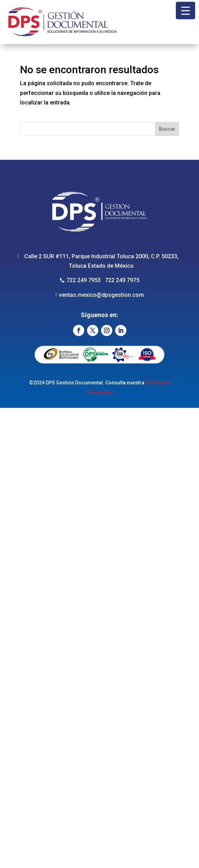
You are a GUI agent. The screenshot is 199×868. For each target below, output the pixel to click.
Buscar (167, 129)
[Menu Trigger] (185, 11)
